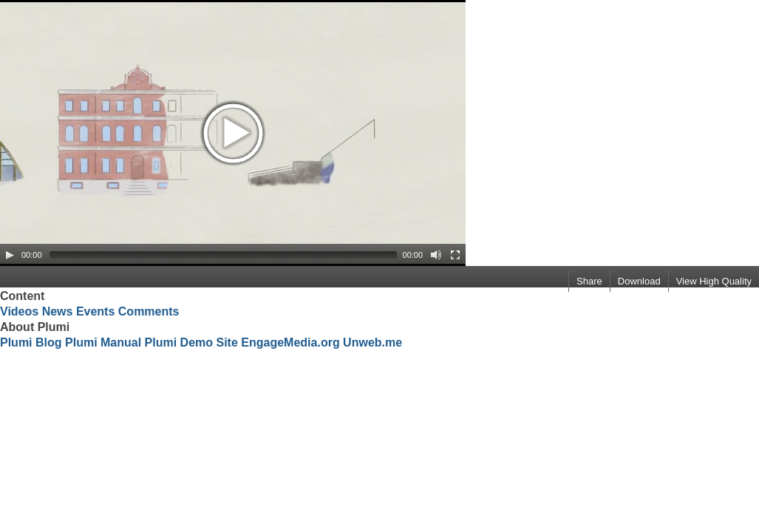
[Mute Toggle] (436, 255)
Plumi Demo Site (191, 342)
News (58, 311)
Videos (19, 311)
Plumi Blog (31, 342)
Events (95, 311)
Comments (149, 311)
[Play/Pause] (10, 255)
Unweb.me (372, 342)
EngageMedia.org (290, 342)
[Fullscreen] (455, 255)
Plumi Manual (103, 342)
